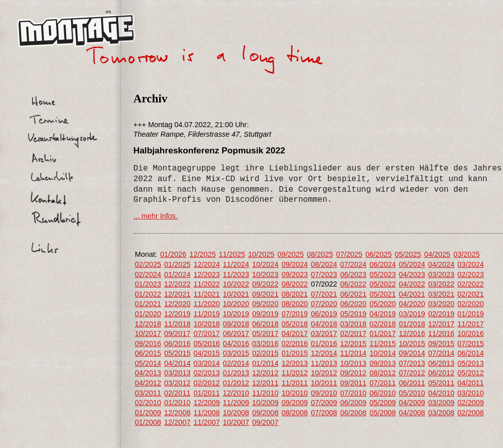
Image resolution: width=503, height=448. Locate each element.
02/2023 (471, 274)
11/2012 (294, 373)
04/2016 (236, 344)
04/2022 (412, 284)
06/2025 (379, 254)
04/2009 (412, 403)
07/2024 (354, 264)
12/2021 (177, 294)
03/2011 (148, 393)
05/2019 (354, 314)
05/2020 (383, 304)
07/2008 (324, 413)
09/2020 (265, 304)
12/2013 (294, 363)
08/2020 (294, 304)
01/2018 (412, 324)
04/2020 (412, 304)
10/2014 (383, 353)
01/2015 (294, 353)
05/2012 (471, 373)
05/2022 (383, 284)
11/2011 (294, 383)
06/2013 (441, 363)
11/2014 (354, 353)
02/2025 (148, 264)
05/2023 (383, 274)
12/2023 (207, 274)
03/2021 (441, 294)
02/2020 (471, 304)
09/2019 (265, 314)
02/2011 (177, 393)
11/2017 (471, 324)
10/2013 (354, 363)
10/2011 (324, 383)
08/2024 (324, 264)
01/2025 (177, 264)
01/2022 (148, 294)
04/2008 (412, 413)
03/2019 (412, 314)
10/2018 (207, 324)
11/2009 (236, 403)
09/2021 (265, 294)
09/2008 (265, 413)
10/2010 (294, 393)
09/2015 (441, 344)
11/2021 (207, 294)
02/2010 (148, 403)
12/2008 (177, 413)
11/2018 (177, 324)
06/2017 (236, 333)
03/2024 (471, 264)
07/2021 (324, 294)
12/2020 (177, 304)
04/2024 (441, 264)
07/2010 (354, 393)
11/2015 (383, 344)
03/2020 (441, 304)
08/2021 (294, 294)
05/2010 (412, 393)
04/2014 (177, 363)
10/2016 (471, 333)
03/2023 (441, 274)
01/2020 (148, 314)
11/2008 (207, 413)
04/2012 (148, 383)
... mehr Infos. (156, 216)
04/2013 (148, 373)
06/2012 (441, 373)
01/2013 (236, 373)
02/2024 (148, 274)
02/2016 (294, 344)
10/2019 (236, 314)
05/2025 (408, 254)
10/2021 (236, 294)
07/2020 (324, 304)
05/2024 (412, 264)
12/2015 (354, 344)
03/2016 (265, 344)
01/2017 (383, 333)
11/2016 (441, 333)
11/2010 (265, 393)
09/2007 (265, 422)
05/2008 (383, 413)
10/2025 (261, 254)
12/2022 (177, 284)
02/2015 (265, 353)
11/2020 (207, 304)
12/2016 (412, 333)
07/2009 (324, 403)
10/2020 (236, 304)
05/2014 (148, 363)
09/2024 (294, 264)
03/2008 (441, 413)
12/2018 (148, 324)
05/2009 (383, 403)
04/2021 (412, 294)
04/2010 (441, 393)
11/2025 (232, 254)
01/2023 (148, 284)
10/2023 (265, 274)
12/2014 (324, 353)
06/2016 (177, 344)
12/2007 (177, 422)
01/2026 (173, 254)
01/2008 (148, 422)
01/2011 (207, 393)
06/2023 (354, 274)
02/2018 (383, 324)
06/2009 (354, 403)
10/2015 (412, 344)
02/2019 (441, 314)
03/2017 (324, 333)
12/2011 (265, 383)
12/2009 (207, 403)
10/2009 (265, 403)
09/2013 (383, 363)
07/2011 (383, 383)
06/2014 (471, 353)
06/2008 (354, 413)
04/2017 (294, 333)
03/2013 (177, 373)
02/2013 (207, 373)
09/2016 (148, 344)
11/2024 (236, 264)
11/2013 (324, 363)
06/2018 (265, 324)
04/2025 (437, 254)
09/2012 (354, 373)
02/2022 (471, 284)
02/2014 (236, 363)
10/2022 (236, 284)
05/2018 (294, 324)
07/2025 (349, 254)
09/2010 (324, 393)
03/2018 (354, 324)
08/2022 (294, 284)
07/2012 (412, 373)
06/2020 (354, 304)
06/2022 (354, 284)
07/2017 (207, 333)
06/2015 (148, 353)
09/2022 (265, 284)
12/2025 (203, 254)
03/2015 (236, 353)
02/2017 (354, 333)
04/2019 (383, 314)
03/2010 (471, 393)
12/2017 (441, 324)
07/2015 (471, 344)
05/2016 (207, 344)
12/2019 (177, 314)
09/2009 (294, 403)
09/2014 (412, 353)
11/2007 (207, 422)
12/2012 (265, 373)
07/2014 (441, 353)
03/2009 (441, 403)
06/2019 (324, 314)
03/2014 (207, 363)
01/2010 (177, 403)
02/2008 (471, 413)
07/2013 (412, 363)
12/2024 (207, 264)
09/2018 (236, 324)
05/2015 (177, 353)
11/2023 (236, 274)
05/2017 (265, 333)
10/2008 (236, 413)
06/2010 (383, 393)
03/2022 (441, 284)
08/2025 (320, 254)
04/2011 (471, 383)
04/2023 (412, 274)
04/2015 (207, 353)
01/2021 (148, 304)
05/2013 (471, 363)
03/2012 (177, 383)
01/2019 (471, 314)
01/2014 (265, 363)
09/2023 (294, 274)
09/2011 (354, 383)
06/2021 (354, 294)
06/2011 (412, 383)
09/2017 (177, 333)
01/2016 (324, 344)
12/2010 (236, 393)
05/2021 (383, 294)
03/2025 (467, 254)
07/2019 (294, 314)
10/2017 (148, 333)
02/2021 (471, 294)
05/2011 (441, 383)
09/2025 (290, 254)
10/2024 (265, 264)
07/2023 (324, 274)
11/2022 (207, 284)
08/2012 (383, 373)
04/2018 (324, 324)
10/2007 (236, 422)
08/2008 (294, 413)
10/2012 (324, 373)
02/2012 (207, 383)
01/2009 (148, 413)
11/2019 (207, 314)
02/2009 (471, 403)
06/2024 (383, 264)
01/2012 (236, 383)
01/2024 (177, 274)
